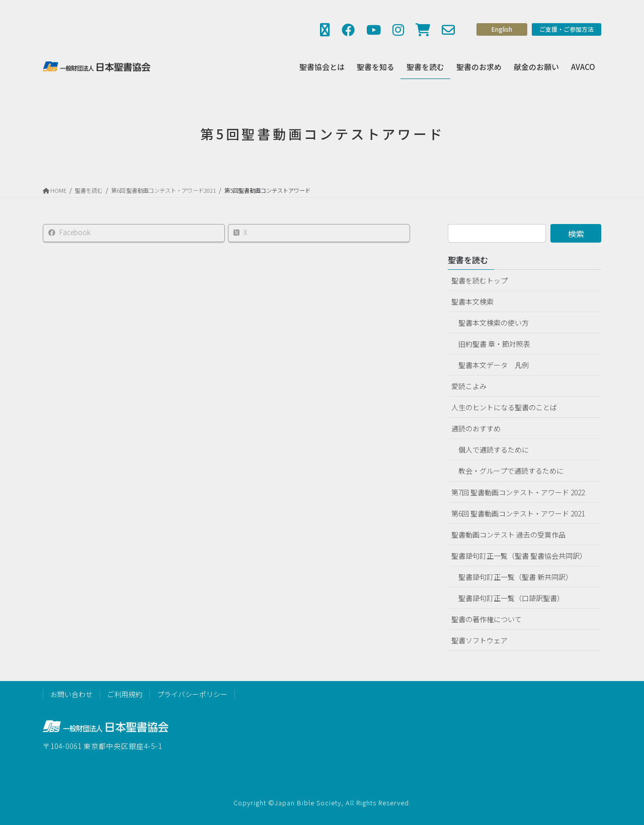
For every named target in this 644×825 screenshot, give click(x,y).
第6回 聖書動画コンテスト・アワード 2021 (518, 513)
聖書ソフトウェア (479, 640)
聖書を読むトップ (479, 280)
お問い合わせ (71, 694)
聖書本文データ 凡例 (494, 365)
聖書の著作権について (487, 619)
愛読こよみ (469, 386)
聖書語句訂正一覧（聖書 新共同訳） (515, 577)
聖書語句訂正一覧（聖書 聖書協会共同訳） (519, 556)
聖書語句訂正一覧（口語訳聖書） (511, 598)
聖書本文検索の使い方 (494, 323)
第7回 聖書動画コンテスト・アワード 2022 (518, 492)
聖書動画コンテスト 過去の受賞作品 (508, 535)
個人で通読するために (494, 449)
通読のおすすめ (476, 428)
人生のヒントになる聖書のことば (504, 407)
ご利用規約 (125, 694)
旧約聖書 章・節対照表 (494, 344)
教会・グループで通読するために (511, 471)
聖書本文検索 (472, 302)
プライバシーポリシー (192, 694)
